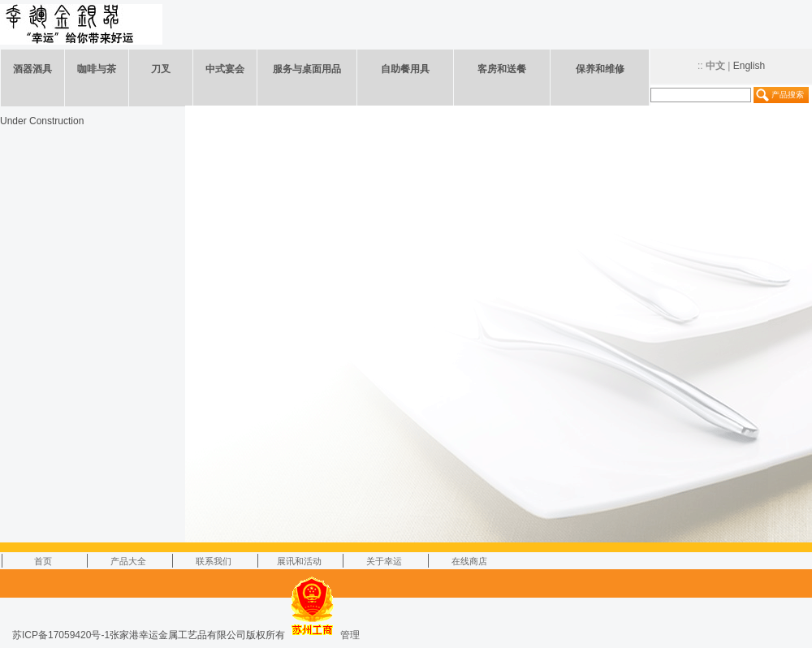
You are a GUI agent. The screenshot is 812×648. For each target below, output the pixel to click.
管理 (350, 635)
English (749, 66)
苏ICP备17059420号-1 (61, 635)
